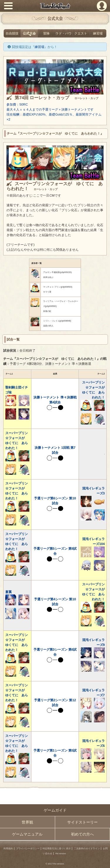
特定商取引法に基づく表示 (57, 849)
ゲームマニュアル (27, 834)
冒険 (46, 33)
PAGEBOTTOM (103, 861)
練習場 (98, 33)
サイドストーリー (82, 822)
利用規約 (8, 849)
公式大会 (29, 33)
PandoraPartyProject (55, 6)
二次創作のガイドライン (87, 849)
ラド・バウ (64, 33)
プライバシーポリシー (28, 849)
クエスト (81, 33)
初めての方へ (82, 834)
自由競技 (12, 33)
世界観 (27, 822)
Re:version (61, 854)
